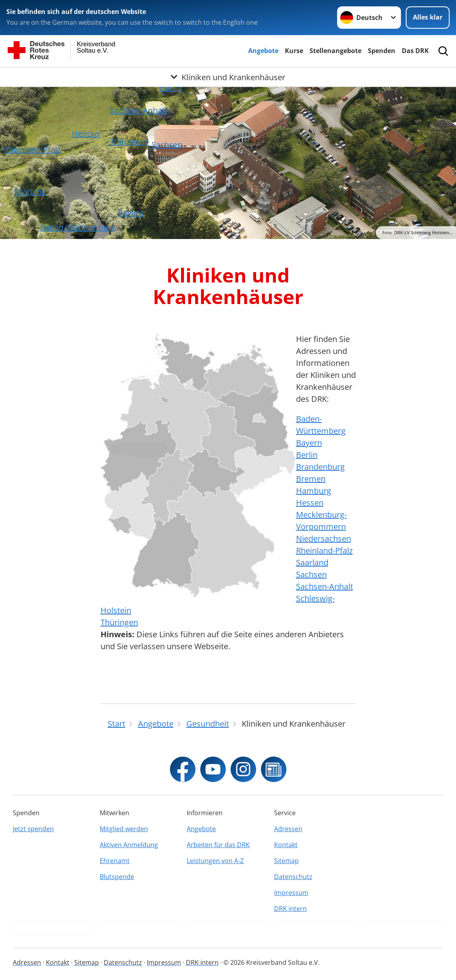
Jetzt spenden (33, 829)
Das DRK (415, 51)
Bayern (131, 212)
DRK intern (290, 909)
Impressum (291, 893)
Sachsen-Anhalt (138, 110)
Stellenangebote (336, 51)
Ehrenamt (115, 861)
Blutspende (117, 877)
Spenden (382, 51)
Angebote (263, 51)
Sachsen (167, 145)
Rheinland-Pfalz (32, 149)
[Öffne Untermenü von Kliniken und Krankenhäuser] (228, 77)
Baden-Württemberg (78, 227)
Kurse (294, 51)
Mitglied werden (124, 829)
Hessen (86, 133)
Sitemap (286, 861)
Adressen (288, 829)
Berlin (170, 88)
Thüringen (128, 141)
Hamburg (314, 491)
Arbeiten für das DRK (218, 845)
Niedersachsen (324, 538)
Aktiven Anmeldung (129, 845)
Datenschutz (293, 877)
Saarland (30, 191)
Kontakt (286, 845)
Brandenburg (320, 467)
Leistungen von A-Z (215, 861)
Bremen (311, 479)
